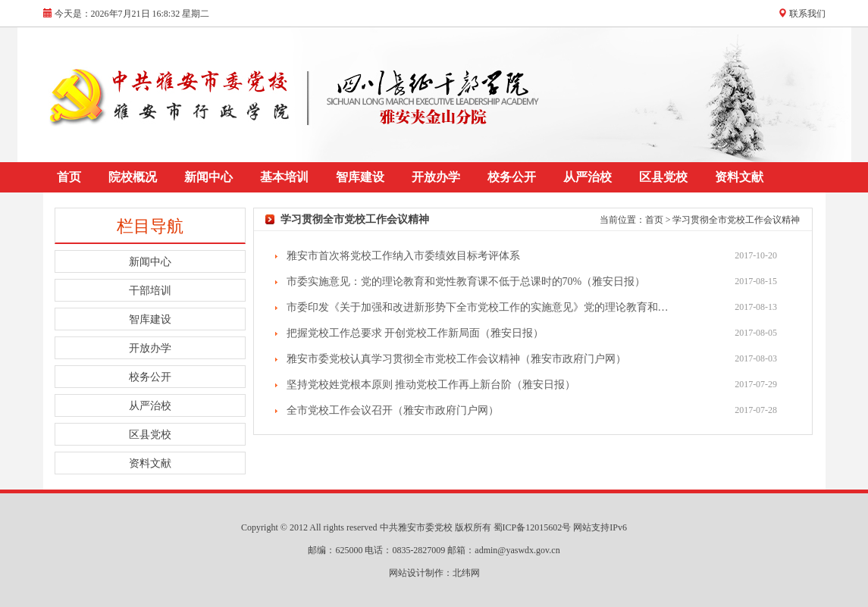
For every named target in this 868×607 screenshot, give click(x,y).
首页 (69, 177)
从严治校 (588, 177)
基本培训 (284, 177)
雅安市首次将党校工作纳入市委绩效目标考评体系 (403, 256)
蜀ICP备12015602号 (534, 527)
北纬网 (466, 573)
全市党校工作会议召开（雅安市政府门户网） (393, 410)
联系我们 (807, 14)
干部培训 (150, 291)
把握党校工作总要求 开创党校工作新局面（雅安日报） (415, 333)
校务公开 (512, 177)
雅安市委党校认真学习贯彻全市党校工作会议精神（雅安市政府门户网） (456, 359)
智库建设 (360, 177)
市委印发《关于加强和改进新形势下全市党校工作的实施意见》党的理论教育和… (478, 307)
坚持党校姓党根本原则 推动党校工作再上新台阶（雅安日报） (431, 385)
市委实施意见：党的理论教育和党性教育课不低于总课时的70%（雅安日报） (466, 282)
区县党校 (663, 177)
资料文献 (739, 177)
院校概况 (133, 177)
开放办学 (436, 177)
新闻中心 (208, 177)
